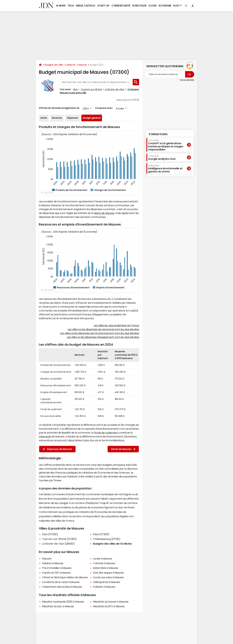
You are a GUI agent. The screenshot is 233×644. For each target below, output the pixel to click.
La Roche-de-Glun (115, 89)
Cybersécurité (121, 6)
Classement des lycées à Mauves (62, 587)
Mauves (83, 65)
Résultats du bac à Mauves (58, 606)
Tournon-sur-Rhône (91, 89)
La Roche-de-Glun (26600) (58, 544)
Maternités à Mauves (106, 568)
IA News (61, 6)
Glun (75, 89)
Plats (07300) (101, 534)
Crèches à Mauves (104, 563)
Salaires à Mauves (53, 563)
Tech (71, 6)
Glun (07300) (50, 534)
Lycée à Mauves (103, 559)
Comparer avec (103, 108)
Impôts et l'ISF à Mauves (56, 573)
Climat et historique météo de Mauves (65, 577)
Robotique (139, 6)
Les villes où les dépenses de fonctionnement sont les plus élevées (100, 333)
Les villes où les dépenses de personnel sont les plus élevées (103, 329)
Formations (158, 134)
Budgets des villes (54, 65)
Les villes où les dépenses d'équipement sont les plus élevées (103, 337)
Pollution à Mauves (104, 587)
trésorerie (45, 436)
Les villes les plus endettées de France (116, 325)
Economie (165, 6)
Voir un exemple (187, 80)
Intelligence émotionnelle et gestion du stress (165, 169)
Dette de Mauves (123, 449)
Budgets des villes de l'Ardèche (112, 544)
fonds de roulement (106, 433)
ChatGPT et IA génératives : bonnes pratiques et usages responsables (166, 145)
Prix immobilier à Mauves (57, 568)
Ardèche (71, 65)
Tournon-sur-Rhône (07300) (59, 539)
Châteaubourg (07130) (107, 539)
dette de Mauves (104, 213)
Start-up (103, 6)
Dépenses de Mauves (58, 449)
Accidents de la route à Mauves (61, 582)
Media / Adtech (85, 6)
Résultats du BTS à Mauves (109, 606)
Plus (178, 5)
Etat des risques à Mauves (108, 573)
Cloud (153, 6)
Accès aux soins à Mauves (108, 577)
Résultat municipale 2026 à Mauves (63, 602)
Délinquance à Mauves (106, 582)
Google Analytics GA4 (162, 158)
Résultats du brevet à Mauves (111, 602)
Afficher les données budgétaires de (59, 108)
